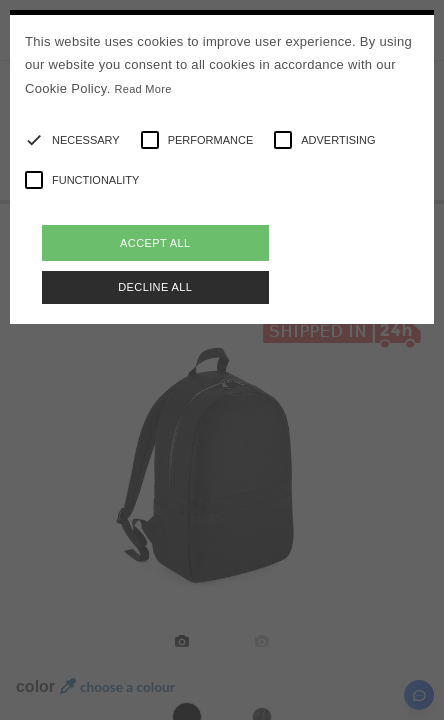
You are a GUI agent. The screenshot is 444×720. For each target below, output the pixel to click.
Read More (143, 89)
